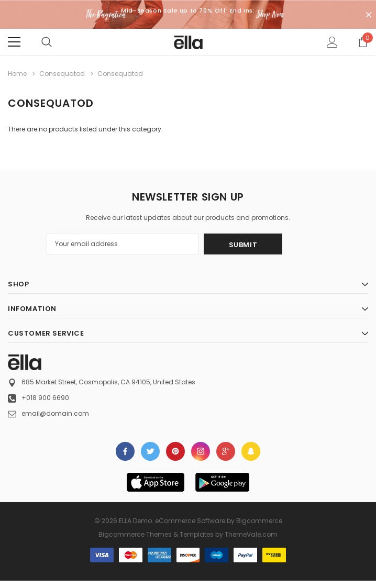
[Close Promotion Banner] (369, 15)
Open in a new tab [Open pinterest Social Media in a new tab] (175, 451)
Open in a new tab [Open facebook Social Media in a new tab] (125, 451)
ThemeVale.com (251, 534)
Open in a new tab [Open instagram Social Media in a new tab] (201, 451)
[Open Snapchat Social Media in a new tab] (251, 451)
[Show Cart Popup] (363, 42)
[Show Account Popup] (332, 42)
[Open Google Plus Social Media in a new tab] (226, 451)
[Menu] (14, 42)
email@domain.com (55, 413)
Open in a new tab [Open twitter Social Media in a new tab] (151, 451)
